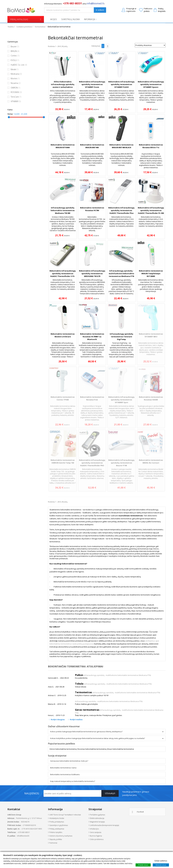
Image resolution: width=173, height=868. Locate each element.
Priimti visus (143, 865)
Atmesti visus (161, 865)
